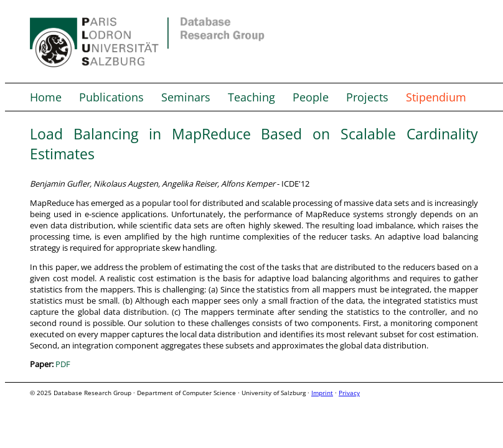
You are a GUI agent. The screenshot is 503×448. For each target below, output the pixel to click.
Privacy (349, 393)
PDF (63, 364)
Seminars (186, 97)
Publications (111, 97)
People (311, 97)
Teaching (251, 97)
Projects (367, 97)
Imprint (322, 393)
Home (46, 97)
